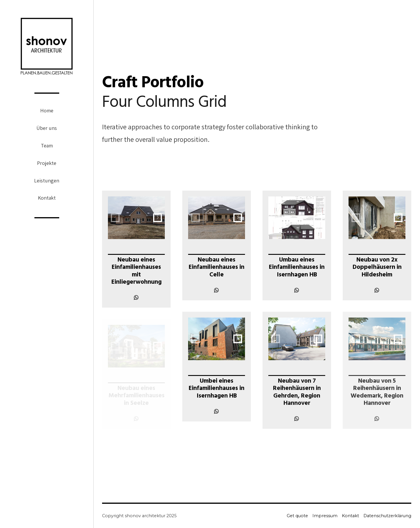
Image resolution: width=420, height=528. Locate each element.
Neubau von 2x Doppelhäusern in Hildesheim (377, 268)
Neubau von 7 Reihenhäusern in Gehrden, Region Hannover (297, 393)
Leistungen (47, 181)
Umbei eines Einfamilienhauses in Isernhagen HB (217, 389)
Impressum (325, 516)
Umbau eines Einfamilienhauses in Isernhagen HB (297, 268)
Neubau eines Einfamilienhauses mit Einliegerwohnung (136, 272)
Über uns (47, 128)
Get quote (297, 516)
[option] (136, 218)
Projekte (47, 163)
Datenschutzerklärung (387, 516)
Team (47, 145)
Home (47, 110)
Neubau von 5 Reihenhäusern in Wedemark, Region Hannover (377, 393)
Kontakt (47, 198)
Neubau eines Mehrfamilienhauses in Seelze (136, 396)
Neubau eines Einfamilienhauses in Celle (217, 268)
